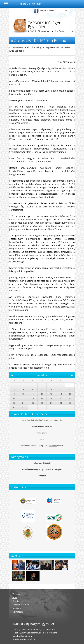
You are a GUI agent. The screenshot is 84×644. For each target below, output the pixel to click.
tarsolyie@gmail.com (22, 636)
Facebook (53, 445)
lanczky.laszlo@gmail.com (24, 639)
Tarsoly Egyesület (30, 4)
